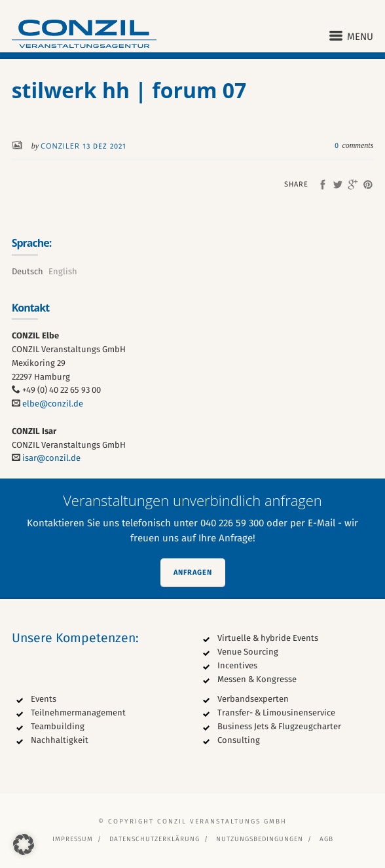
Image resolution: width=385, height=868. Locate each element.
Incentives (237, 665)
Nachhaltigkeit (60, 740)
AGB (326, 839)
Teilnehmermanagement (78, 713)
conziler (62, 146)
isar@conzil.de (51, 458)
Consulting (239, 740)
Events (44, 699)
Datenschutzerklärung (155, 839)
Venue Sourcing (248, 652)
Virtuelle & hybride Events (268, 638)
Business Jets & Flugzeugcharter (279, 726)
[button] (24, 844)
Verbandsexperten (253, 699)
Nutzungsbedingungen (260, 839)
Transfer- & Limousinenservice (276, 713)
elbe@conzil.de (53, 404)
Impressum (73, 839)
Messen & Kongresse (257, 679)
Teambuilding (58, 726)
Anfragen (193, 572)
